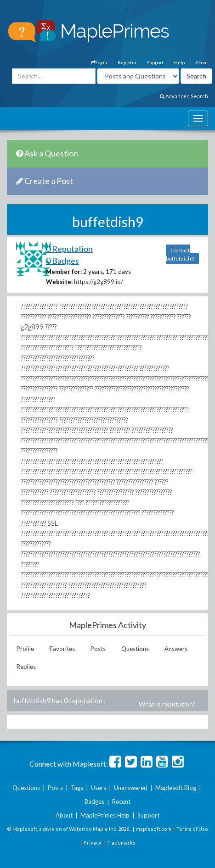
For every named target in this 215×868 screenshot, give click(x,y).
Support (155, 62)
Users (99, 788)
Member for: (64, 272)
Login (99, 62)
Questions (135, 649)
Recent (121, 801)
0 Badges (62, 261)
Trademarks (121, 843)
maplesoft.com (154, 829)
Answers (176, 649)
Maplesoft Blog (176, 788)
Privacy (93, 843)
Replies (26, 667)
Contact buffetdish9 (180, 254)
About (202, 62)
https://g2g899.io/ (99, 282)
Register (127, 62)
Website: (59, 282)
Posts (98, 649)
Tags (77, 788)
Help (179, 62)
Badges (94, 801)
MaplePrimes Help (105, 815)
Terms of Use (192, 829)
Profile (25, 649)
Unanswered (131, 788)
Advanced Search (184, 96)
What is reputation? (167, 704)
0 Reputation (69, 249)
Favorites (62, 649)
